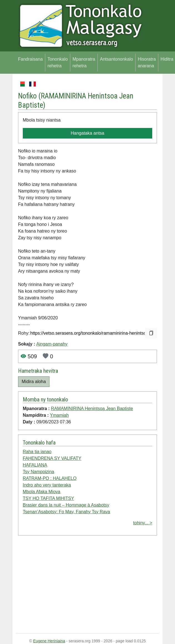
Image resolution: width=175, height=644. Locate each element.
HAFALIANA (35, 465)
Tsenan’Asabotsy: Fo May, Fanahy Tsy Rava (66, 512)
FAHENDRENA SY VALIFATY (52, 458)
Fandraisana (30, 59)
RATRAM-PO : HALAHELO (50, 478)
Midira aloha (34, 382)
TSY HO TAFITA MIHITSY (48, 498)
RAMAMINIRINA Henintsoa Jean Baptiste (92, 409)
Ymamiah (59, 415)
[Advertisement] (87, 586)
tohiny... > (143, 523)
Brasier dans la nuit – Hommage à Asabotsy (66, 505)
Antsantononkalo (117, 59)
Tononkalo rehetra (58, 62)
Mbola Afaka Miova (42, 492)
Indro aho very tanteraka (47, 485)
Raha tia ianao (37, 452)
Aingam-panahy (52, 344)
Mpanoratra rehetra (84, 62)
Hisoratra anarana (147, 62)
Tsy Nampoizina (38, 472)
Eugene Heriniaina (49, 641)
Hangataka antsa (88, 133)
